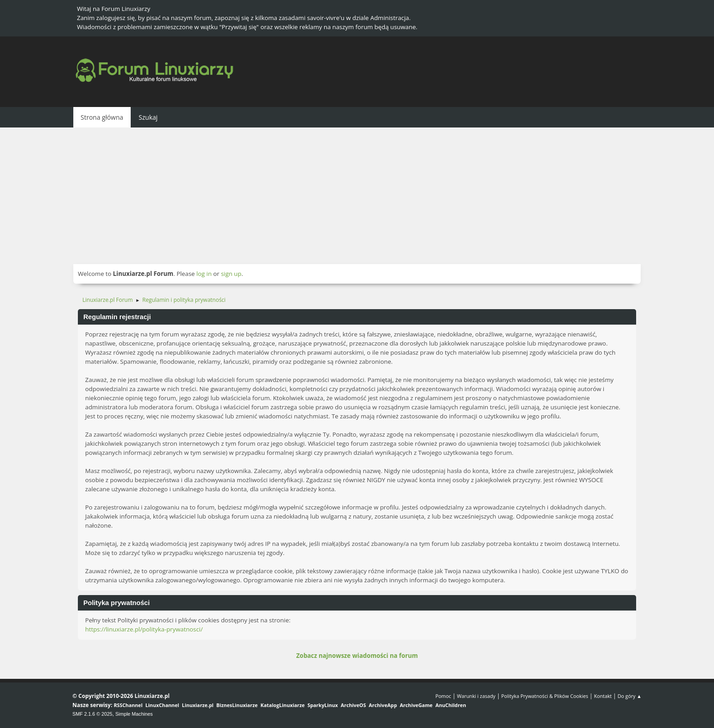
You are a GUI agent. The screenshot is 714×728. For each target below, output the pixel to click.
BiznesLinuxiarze (237, 705)
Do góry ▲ (630, 696)
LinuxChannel (162, 705)
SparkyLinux (323, 705)
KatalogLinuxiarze (283, 705)
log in (204, 274)
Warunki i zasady (476, 696)
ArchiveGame (416, 705)
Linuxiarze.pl (198, 705)
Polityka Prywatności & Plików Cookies (545, 696)
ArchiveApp (383, 705)
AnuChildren (451, 705)
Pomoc (443, 696)
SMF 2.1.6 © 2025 (92, 714)
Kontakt (603, 696)
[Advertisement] (357, 196)
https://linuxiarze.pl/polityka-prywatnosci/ (144, 629)
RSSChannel (128, 705)
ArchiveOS (353, 705)
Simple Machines (134, 714)
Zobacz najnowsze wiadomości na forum (357, 656)
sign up (231, 274)
